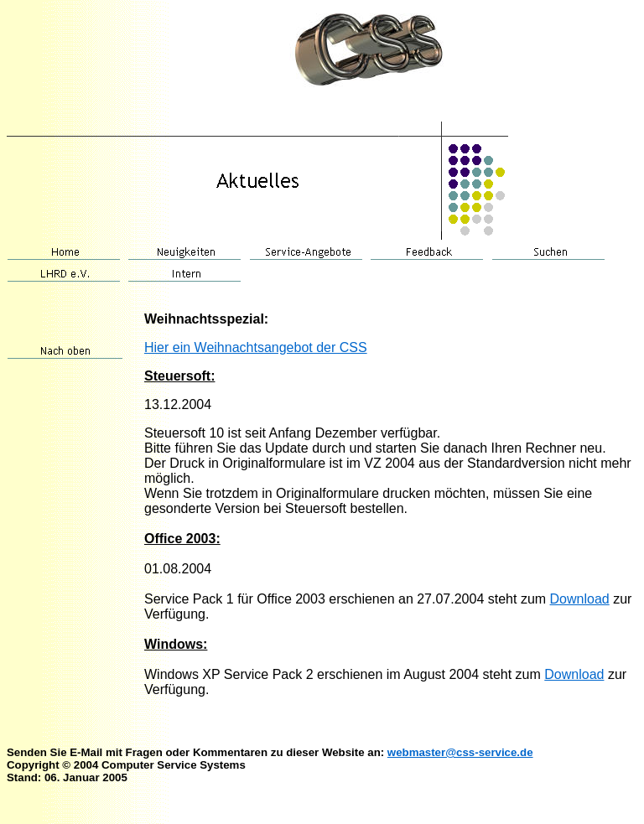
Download (580, 599)
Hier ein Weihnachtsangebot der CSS (256, 347)
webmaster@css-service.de (460, 752)
